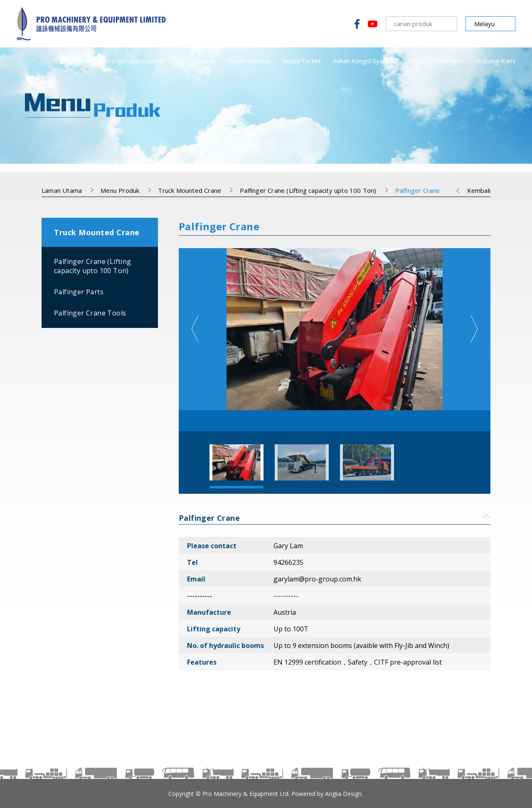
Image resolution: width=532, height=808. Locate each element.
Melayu (484, 24)
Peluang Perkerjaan (436, 61)
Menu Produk (196, 61)
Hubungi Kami (496, 61)
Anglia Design (343, 794)
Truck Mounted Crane (190, 190)
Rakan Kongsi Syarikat (364, 61)
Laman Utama (75, 61)
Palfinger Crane (418, 190)
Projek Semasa (248, 61)
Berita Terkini (301, 61)
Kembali (479, 190)
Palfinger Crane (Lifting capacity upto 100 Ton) (308, 190)
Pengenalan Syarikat (135, 61)
